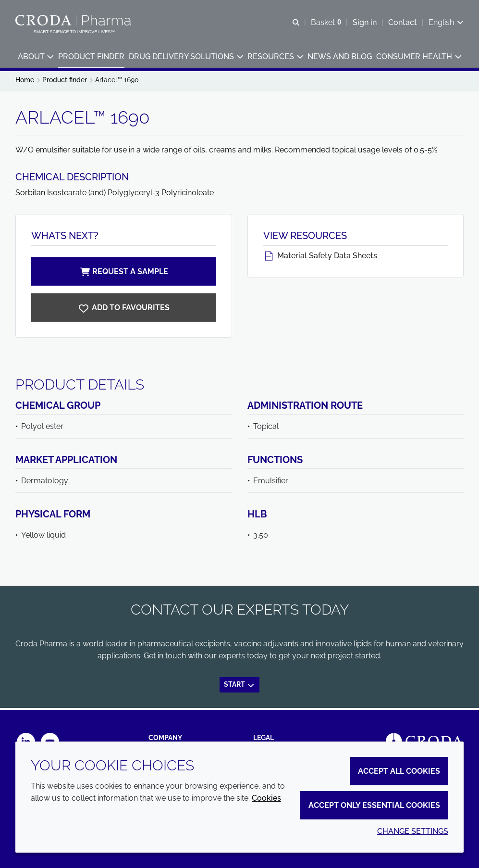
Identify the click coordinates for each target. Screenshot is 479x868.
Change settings (413, 831)
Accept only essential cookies (374, 805)
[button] (36, 58)
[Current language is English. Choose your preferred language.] (446, 23)
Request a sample (123, 274)
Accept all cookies (399, 771)
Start (239, 687)
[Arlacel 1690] (124, 310)
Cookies (266, 798)
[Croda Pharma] (74, 21)
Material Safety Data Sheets (320, 258)
